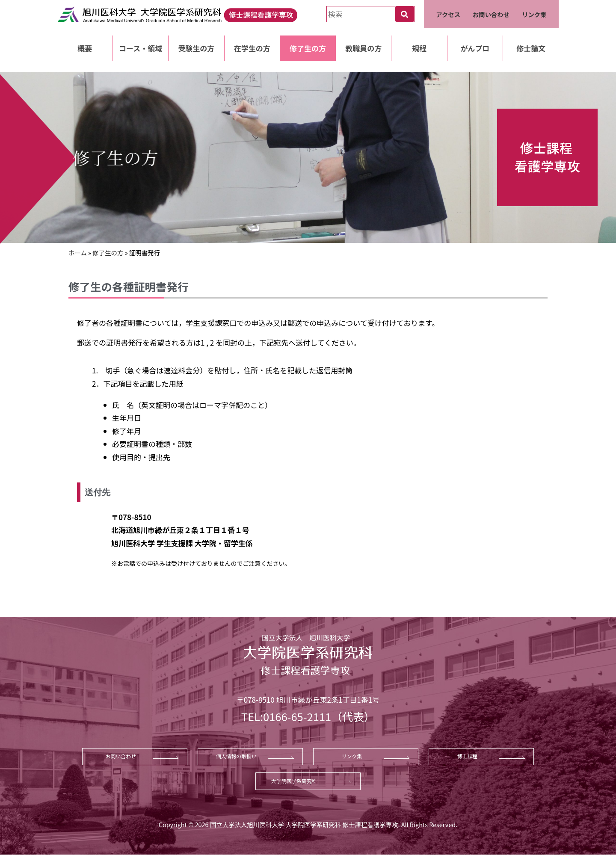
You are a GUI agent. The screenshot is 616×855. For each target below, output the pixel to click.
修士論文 (531, 48)
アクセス (448, 14)
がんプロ (475, 48)
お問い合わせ (491, 14)
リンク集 (534, 14)
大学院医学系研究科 (294, 781)
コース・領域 (141, 48)
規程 (419, 48)
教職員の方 (363, 48)
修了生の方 (308, 48)
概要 (85, 48)
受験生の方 (196, 48)
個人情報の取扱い (236, 756)
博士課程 (468, 756)
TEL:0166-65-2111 (286, 716)
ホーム (78, 253)
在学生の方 (252, 48)
